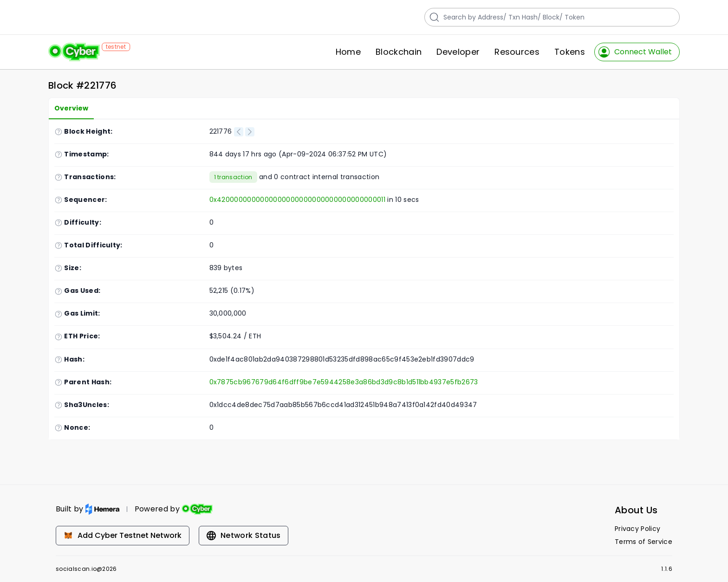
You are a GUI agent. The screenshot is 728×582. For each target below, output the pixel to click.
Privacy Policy (637, 529)
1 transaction (233, 177)
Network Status (244, 535)
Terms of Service (643, 542)
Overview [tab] (71, 108)
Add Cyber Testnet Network (123, 535)
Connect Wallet (635, 52)
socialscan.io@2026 (86, 569)
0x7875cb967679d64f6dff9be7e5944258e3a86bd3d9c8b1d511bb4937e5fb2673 (344, 382)
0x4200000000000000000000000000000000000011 (297, 200)
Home (348, 52)
